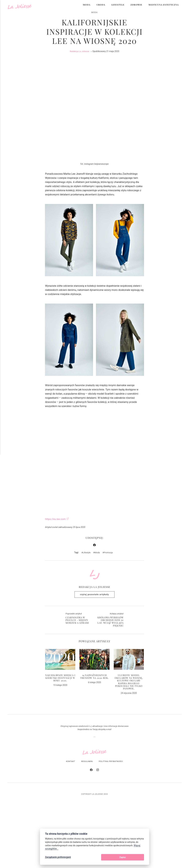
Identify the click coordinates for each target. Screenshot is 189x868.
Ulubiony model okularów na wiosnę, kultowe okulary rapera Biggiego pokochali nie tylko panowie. (129, 733)
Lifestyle (118, 5)
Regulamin (87, 813)
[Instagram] (98, 822)
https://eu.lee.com (55, 570)
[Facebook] (91, 822)
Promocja (109, 603)
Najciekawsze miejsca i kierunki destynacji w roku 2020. (60, 729)
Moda (87, 5)
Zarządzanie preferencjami (58, 858)
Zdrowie (136, 5)
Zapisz (138, 858)
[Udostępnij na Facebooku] (94, 596)
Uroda (101, 5)
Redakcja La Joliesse (80, 53)
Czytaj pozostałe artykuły (94, 646)
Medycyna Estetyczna (164, 5)
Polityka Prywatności (111, 813)
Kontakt (70, 813)
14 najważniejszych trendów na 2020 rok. (94, 728)
